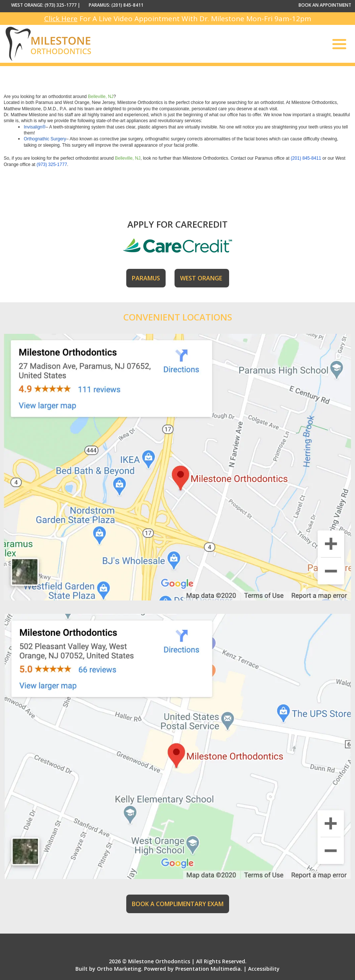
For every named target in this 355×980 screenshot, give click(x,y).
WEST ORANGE (202, 278)
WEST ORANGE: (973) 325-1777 (44, 5)
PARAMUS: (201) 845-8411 (116, 5)
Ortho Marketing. (120, 969)
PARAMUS (146, 278)
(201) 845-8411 (306, 158)
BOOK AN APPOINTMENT (325, 5)
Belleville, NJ (101, 97)
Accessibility (264, 969)
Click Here (61, 19)
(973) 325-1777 (52, 165)
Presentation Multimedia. (209, 969)
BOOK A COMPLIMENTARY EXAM (178, 904)
